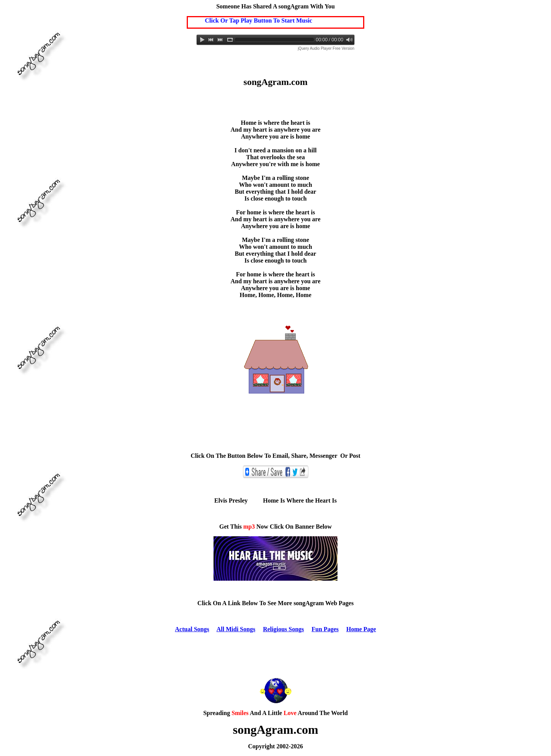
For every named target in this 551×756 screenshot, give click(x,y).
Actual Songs (192, 629)
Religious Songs (283, 629)
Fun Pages (325, 629)
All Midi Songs (236, 629)
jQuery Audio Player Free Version (326, 48)
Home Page (361, 629)
